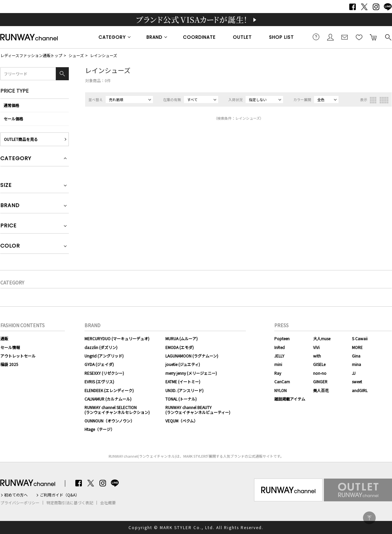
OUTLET (242, 37)
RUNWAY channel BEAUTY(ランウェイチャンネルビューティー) (198, 410)
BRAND (154, 37)
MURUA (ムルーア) (181, 338)
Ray (278, 373)
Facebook (353, 7)
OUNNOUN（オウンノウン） (109, 421)
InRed (279, 347)
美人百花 (321, 390)
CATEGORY (112, 37)
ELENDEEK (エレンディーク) (109, 390)
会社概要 (108, 503)
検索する (388, 37)
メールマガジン (345, 37)
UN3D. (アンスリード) (184, 390)
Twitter (364, 7)
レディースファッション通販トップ (31, 55)
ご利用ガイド (316, 37)
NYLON (280, 390)
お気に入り (359, 37)
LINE (388, 7)
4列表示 (384, 100)
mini (278, 364)
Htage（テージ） (99, 429)
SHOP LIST (281, 37)
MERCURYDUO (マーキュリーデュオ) (117, 338)
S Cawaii (360, 338)
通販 (4, 338)
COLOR (10, 246)
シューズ (76, 55)
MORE (357, 347)
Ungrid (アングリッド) (104, 356)
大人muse (322, 338)
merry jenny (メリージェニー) (191, 373)
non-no (320, 373)
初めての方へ (16, 495)
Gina (356, 356)
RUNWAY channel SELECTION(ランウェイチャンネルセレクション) (117, 410)
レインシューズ (104, 55)
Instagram (376, 7)
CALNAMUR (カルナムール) (108, 399)
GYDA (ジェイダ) (99, 364)
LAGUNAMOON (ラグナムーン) (192, 356)
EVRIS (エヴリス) (99, 381)
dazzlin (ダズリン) (101, 347)
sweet (357, 381)
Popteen (282, 338)
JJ (354, 373)
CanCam (282, 381)
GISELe (319, 364)
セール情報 (10, 347)
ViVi (316, 347)
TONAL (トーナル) (181, 399)
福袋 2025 (9, 364)
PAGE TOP (369, 518)
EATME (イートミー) (183, 381)
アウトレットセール (18, 356)
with (317, 356)
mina (356, 364)
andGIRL (360, 390)
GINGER (320, 381)
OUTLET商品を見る (21, 139)
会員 (330, 37)
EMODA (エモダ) (180, 347)
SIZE (6, 186)
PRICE (8, 226)
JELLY (279, 356)
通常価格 (11, 105)
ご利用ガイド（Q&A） (60, 495)
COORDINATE (199, 37)
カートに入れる (373, 37)
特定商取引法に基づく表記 (70, 503)
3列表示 (373, 100)
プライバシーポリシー (20, 503)
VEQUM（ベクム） (181, 421)
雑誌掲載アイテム (290, 399)
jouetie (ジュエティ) (183, 364)
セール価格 (13, 119)
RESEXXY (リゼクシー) (104, 373)
